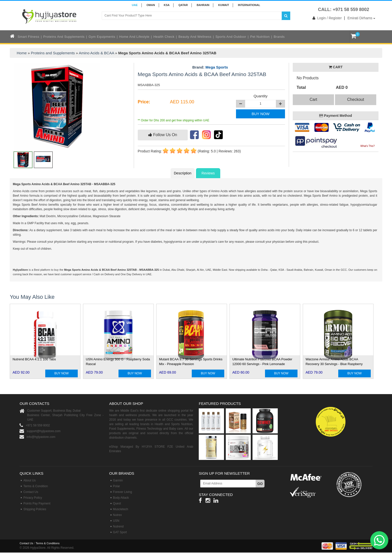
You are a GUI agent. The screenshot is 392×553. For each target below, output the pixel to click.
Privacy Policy (33, 498)
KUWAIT (224, 5)
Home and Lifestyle (134, 37)
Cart (313, 99)
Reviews (208, 173)
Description (182, 173)
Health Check (164, 37)
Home (22, 53)
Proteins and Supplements (64, 37)
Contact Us (31, 492)
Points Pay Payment (37, 503)
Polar (116, 486)
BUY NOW (260, 114)
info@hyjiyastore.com (41, 437)
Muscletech (121, 509)
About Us (29, 480)
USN (116, 521)
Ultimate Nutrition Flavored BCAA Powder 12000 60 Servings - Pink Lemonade (262, 362)
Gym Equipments (102, 37)
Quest (117, 503)
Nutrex (117, 515)
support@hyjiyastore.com (43, 431)
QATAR (183, 5)
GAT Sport (120, 532)
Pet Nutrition (260, 37)
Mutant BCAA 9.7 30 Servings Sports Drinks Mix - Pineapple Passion (191, 362)
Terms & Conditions (48, 543)
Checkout (356, 99)
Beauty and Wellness (195, 37)
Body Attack (121, 498)
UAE (135, 5)
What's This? (367, 146)
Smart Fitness (29, 37)
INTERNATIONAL (249, 5)
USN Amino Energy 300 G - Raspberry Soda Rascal (118, 362)
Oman (151, 5)
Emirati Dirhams (361, 18)
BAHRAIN (203, 5)
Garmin (118, 480)
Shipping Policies (35, 509)
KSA (167, 5)
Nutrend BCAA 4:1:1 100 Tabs (34, 359)
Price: (144, 102)
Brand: (210, 67)
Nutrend (118, 526)
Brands (279, 37)
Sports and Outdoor (231, 37)
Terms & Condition (35, 486)
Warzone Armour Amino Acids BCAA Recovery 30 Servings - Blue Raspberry (334, 362)
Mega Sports (217, 67)
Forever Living (122, 492)
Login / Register (326, 18)
